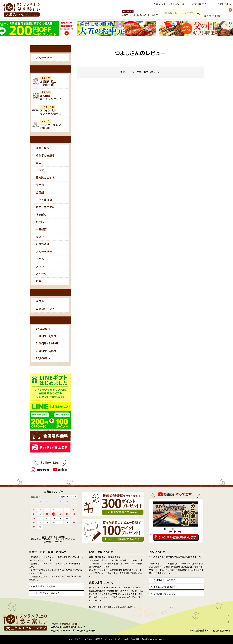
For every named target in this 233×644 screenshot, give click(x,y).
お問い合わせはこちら (164, 594)
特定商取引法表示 (222, 630)
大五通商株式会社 (68, 624)
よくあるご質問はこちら (165, 587)
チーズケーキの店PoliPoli (51, 125)
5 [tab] (121, 41)
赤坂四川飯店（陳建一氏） (48, 81)
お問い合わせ (224, 4)
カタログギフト (45, 309)
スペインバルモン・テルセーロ (51, 110)
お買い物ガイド (200, 4)
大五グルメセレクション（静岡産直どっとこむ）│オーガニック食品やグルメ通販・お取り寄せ (112, 639)
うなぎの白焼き (45, 155)
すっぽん (41, 215)
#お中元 (126, 15)
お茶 (39, 281)
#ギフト (156, 15)
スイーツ (41, 274)
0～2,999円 (43, 329)
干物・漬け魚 (44, 200)
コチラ (115, 607)
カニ (39, 163)
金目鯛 (40, 192)
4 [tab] (119, 41)
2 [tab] (115, 41)
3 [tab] (117, 41)
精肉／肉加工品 (45, 207)
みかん (40, 259)
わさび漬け (43, 244)
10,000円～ (43, 358)
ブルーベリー (44, 58)
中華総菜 (41, 229)
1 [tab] (112, 41)
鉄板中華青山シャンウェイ (51, 96)
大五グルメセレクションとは (169, 4)
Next (231, 31)
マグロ (40, 185)
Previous (2, 31)
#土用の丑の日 (141, 15)
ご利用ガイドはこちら (164, 580)
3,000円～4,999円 (47, 336)
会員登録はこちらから (44, 586)
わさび (40, 237)
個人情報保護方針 (200, 630)
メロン (40, 266)
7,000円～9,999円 (47, 351)
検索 (198, 13)
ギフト (40, 301)
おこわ (40, 222)
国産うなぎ (43, 148)
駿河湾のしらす (45, 178)
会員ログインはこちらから (46, 593)
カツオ (40, 170)
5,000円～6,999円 (47, 343)
